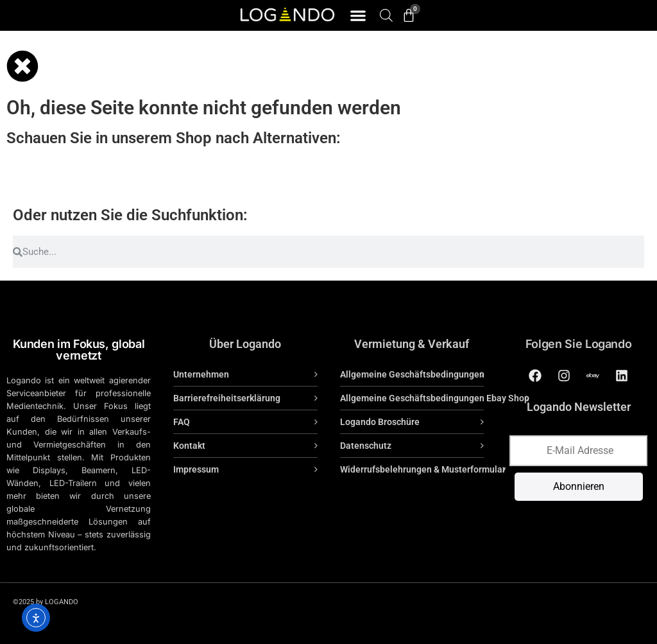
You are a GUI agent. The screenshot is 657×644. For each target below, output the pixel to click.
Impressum (196, 469)
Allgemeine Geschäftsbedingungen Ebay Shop (435, 398)
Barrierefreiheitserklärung (227, 398)
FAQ (182, 422)
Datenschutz (366, 446)
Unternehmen (201, 374)
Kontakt (189, 446)
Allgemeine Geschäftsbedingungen (412, 374)
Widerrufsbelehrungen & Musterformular (423, 469)
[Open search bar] (386, 15)
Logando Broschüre (380, 422)
